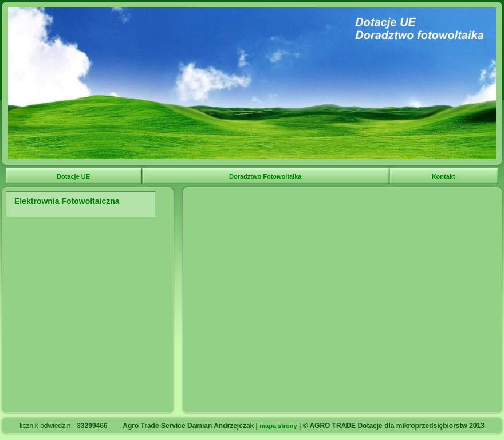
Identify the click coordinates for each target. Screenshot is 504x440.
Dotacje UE (74, 176)
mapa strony (278, 426)
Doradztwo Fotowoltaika (266, 176)
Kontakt (444, 176)
